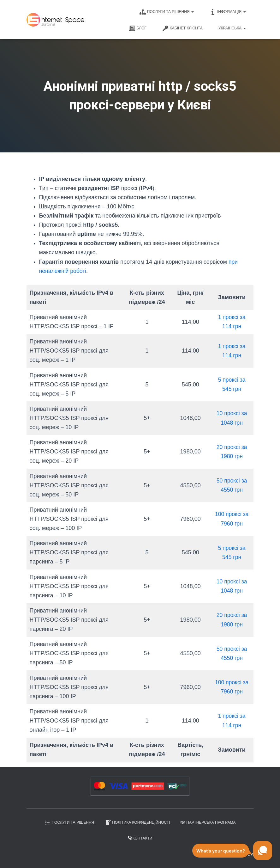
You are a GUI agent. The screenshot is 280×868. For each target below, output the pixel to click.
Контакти (140, 838)
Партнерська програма (208, 822)
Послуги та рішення (167, 12)
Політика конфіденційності (137, 822)
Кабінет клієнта (182, 28)
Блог (138, 28)
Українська (232, 28)
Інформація (228, 12)
